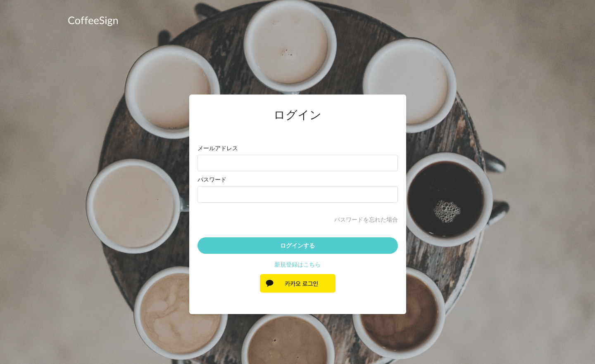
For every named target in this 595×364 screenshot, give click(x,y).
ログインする (297, 246)
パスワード (212, 180)
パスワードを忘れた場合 (366, 220)
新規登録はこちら (297, 265)
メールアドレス (218, 148)
